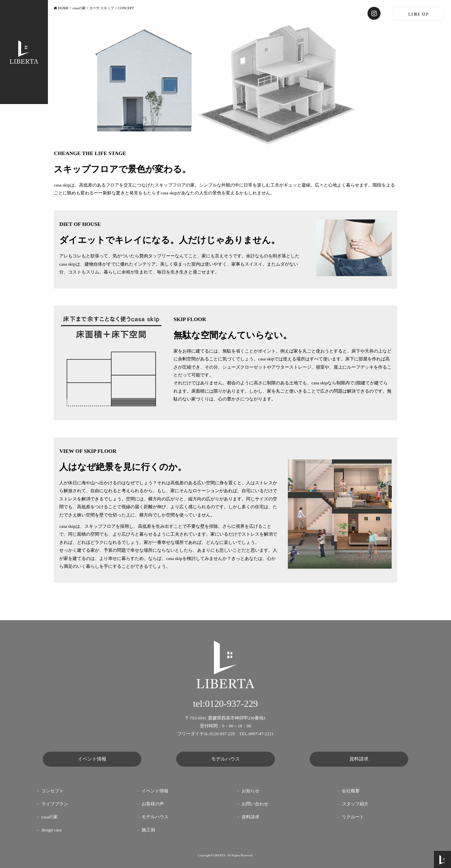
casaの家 (50, 817)
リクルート (353, 817)
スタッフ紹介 (355, 804)
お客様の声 (153, 804)
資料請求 (359, 759)
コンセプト (53, 791)
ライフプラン (55, 804)
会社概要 (351, 791)
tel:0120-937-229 (225, 704)
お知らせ (250, 791)
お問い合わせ (255, 804)
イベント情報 (92, 759)
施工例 (148, 830)
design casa (51, 830)
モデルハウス (225, 759)
